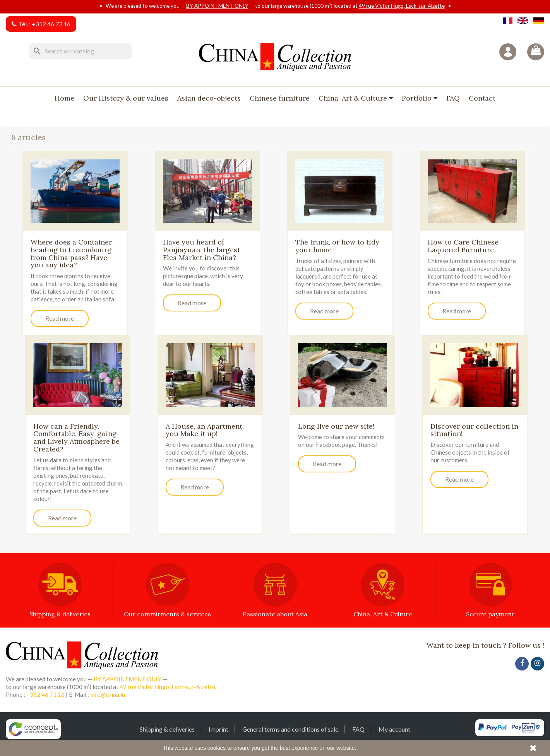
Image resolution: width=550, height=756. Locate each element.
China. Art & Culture (354, 98)
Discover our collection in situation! (474, 430)
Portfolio (418, 98)
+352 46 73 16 (51, 24)
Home (64, 98)
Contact (482, 98)
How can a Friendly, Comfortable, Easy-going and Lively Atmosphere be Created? (76, 438)
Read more (60, 318)
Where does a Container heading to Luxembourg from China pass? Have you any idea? (71, 253)
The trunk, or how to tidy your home (337, 246)
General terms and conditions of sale (290, 729)
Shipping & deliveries (167, 729)
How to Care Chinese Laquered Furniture (463, 246)
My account (394, 729)
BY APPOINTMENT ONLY (217, 6)
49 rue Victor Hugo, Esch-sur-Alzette (402, 6)
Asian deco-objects (209, 98)
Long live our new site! (336, 426)
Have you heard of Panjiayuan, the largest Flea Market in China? (201, 250)
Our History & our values (126, 98)
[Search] (81, 51)
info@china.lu (108, 694)
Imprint (218, 729)
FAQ (453, 98)
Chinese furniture (280, 98)
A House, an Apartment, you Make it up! (205, 430)
